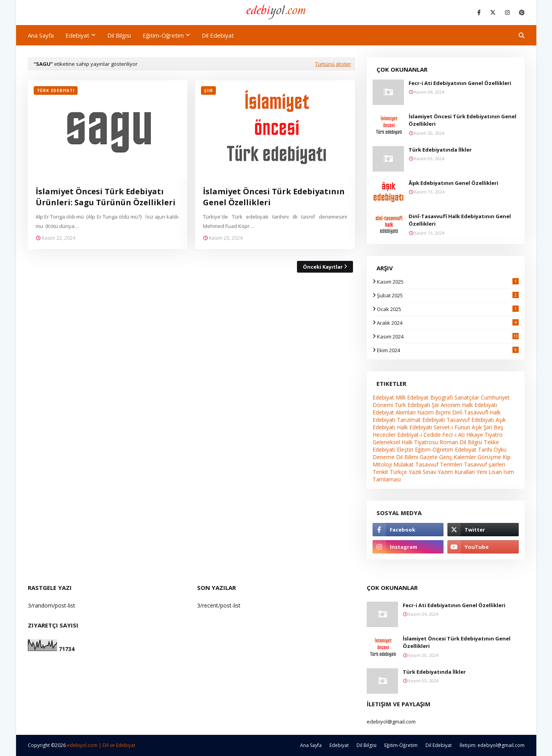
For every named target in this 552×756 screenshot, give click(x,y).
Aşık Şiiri (482, 427)
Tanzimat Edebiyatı (421, 420)
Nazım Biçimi (434, 412)
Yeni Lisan (489, 472)
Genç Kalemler (458, 457)
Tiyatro (494, 435)
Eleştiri (405, 449)
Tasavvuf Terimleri (439, 464)
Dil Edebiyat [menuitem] (218, 35)
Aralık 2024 (448, 323)
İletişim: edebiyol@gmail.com (492, 745)
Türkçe (398, 472)
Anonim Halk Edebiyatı (469, 405)
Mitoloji (382, 464)
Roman (449, 442)
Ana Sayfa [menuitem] (41, 35)
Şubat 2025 (448, 295)
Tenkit (380, 472)
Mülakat (404, 464)
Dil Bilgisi (471, 442)
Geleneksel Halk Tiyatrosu (405, 442)
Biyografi (442, 397)
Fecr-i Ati (453, 435)
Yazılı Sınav (422, 472)
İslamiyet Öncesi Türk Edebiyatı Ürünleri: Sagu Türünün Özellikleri (106, 197)
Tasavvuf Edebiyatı (470, 420)
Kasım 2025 (448, 282)
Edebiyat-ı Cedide (419, 435)
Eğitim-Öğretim (434, 449)
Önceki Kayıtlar (323, 267)
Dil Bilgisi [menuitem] (119, 35)
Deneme (384, 457)
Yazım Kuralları (456, 472)
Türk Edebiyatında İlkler (440, 150)
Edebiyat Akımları (394, 412)
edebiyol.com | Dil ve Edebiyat (101, 745)
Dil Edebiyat (439, 745)
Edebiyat (383, 397)
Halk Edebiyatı (414, 427)
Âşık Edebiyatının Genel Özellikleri (453, 183)
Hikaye (475, 435)
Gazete (429, 457)
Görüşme (489, 457)
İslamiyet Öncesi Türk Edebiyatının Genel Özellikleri (274, 197)
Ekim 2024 (448, 350)
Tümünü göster (333, 64)
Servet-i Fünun (452, 427)
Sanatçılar (467, 397)
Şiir (435, 405)
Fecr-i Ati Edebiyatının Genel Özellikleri (460, 83)
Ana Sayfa (311, 745)
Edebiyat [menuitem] (77, 35)
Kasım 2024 (448, 336)
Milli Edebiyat (412, 397)
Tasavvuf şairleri (484, 464)
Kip (507, 457)
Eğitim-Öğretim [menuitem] (163, 35)
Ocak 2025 (448, 309)
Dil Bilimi (407, 457)
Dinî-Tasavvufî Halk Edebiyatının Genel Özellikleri (460, 220)
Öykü (500, 449)
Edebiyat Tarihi (473, 449)
